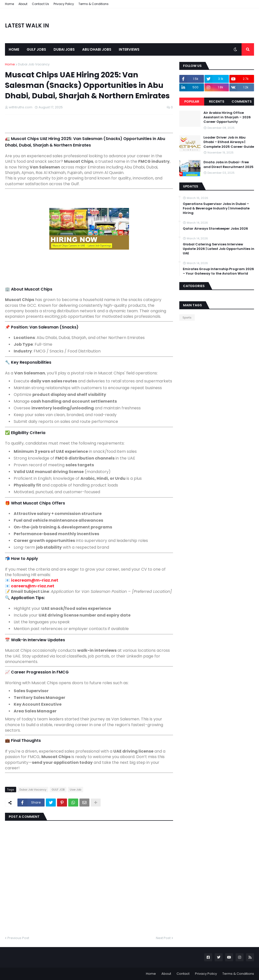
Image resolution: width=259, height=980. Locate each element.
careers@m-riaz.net (33, 586)
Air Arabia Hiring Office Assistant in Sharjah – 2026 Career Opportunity (227, 117)
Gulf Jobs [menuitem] (36, 49)
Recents (217, 101)
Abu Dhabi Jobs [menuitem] (97, 49)
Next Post (163, 938)
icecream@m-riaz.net (35, 580)
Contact (183, 974)
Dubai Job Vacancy (34, 64)
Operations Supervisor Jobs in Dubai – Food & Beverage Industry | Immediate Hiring (216, 208)
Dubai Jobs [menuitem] (64, 49)
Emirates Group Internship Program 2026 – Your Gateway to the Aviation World (218, 271)
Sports (187, 318)
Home (9, 4)
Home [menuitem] (14, 49)
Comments (242, 101)
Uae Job (75, 790)
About (23, 4)
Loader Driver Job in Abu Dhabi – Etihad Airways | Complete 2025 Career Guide (229, 142)
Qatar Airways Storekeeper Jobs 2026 (215, 229)
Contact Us (40, 4)
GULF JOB (58, 790)
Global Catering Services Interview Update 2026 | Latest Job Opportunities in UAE (219, 249)
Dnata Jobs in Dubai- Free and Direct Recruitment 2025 (228, 164)
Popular (192, 101)
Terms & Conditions (94, 4)
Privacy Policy (64, 4)
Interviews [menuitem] (129, 49)
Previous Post (18, 938)
